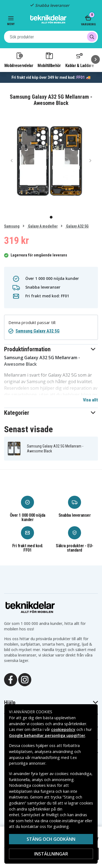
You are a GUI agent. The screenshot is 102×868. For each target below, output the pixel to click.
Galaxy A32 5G (77, 226)
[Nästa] (95, 59)
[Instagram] (25, 679)
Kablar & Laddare (80, 60)
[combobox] (51, 37)
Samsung (12, 226)
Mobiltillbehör (49, 60)
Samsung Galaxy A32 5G (38, 331)
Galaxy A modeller (42, 226)
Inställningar (51, 854)
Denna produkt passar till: (32, 323)
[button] (51, 349)
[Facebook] (11, 679)
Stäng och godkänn (51, 839)
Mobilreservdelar (19, 60)
